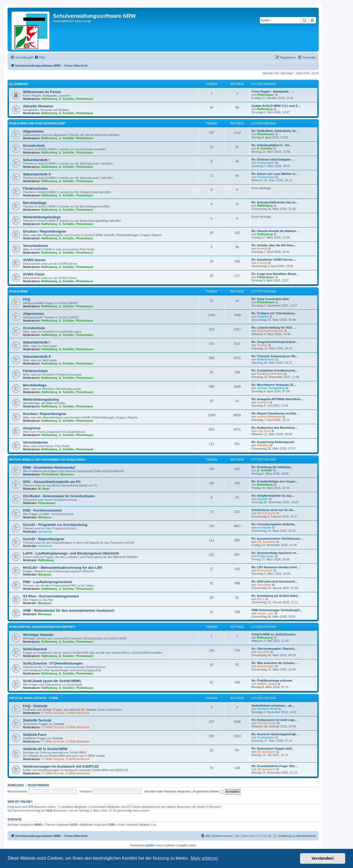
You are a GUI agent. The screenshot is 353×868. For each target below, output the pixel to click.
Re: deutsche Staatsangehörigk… (275, 734)
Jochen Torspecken (271, 388)
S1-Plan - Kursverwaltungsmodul (51, 596)
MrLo (261, 599)
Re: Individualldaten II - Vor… (272, 145)
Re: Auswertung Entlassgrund (273, 442)
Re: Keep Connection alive (270, 299)
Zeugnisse (32, 428)
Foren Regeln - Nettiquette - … (273, 91)
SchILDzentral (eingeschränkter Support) (42, 627)
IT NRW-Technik (53, 713)
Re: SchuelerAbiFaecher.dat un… (275, 202)
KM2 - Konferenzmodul (42, 510)
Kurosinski (265, 570)
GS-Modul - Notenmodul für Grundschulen (59, 496)
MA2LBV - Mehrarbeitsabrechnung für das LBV (63, 568)
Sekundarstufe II (37, 174)
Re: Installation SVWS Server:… (274, 260)
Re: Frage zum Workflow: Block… (275, 274)
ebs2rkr (263, 499)
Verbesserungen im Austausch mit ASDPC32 (61, 766)
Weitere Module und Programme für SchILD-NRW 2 (47, 460)
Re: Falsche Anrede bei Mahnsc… (275, 231)
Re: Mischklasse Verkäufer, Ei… (274, 385)
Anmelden (16, 785)
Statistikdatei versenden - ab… (273, 706)
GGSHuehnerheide (270, 331)
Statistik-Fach (35, 735)
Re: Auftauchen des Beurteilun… (275, 428)
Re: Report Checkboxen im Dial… (275, 413)
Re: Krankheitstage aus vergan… (275, 481)
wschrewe (45, 532)
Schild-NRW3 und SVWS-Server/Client (37, 123)
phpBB (149, 845)
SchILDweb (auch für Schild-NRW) (52, 681)
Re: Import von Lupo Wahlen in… (275, 174)
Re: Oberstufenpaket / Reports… (274, 649)
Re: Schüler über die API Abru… (274, 245)
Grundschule (34, 146)
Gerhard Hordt (267, 709)
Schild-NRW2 (18, 292)
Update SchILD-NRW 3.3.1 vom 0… (276, 106)
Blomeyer (67, 474)
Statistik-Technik (37, 720)
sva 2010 (263, 652)
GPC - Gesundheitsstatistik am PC (52, 482)
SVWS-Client (34, 274)
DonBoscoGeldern (270, 374)
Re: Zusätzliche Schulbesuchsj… (275, 370)
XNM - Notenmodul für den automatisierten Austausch (69, 610)
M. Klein (44, 489)
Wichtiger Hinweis (38, 635)
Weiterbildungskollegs (42, 217)
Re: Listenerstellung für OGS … (274, 328)
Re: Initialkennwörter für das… (273, 496)
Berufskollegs (35, 203)
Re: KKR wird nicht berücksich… (275, 581)
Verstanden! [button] (323, 858)
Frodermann (266, 163)
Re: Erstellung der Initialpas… (273, 467)
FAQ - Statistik (35, 706)
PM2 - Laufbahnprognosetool (48, 582)
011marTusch (267, 723)
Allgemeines (19, 84)
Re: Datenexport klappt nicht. (272, 748)
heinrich (263, 402)
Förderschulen (35, 188)
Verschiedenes (35, 246)
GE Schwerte (266, 513)
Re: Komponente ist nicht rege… (275, 720)
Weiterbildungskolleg (41, 399)
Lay (154, 825)
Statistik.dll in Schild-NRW (45, 749)
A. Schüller (67, 99)
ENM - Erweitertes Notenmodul (49, 467)
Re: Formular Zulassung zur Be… (275, 356)
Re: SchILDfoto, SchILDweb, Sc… (275, 131)
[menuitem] (40, 57)
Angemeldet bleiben (208, 791)
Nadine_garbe (267, 684)
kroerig (262, 249)
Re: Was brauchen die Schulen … (275, 663)
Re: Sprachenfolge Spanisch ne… (275, 553)
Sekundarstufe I (36, 160)
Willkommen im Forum (42, 92)
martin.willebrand (269, 417)
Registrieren (38, 785)
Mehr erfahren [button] (205, 858)
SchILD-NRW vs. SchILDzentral (273, 634)
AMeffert (263, 445)
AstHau (262, 345)
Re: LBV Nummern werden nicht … (276, 567)
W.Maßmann (266, 359)
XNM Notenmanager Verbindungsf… (277, 610)
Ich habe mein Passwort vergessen (168, 791)
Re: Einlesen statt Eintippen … (273, 159)
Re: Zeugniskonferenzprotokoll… (275, 342)
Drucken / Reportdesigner (45, 231)
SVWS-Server (34, 260)
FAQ (27, 299)
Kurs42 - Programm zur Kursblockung (55, 525)
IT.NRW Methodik (78, 713)
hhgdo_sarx (265, 613)
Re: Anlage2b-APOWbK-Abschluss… (278, 399)
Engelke (263, 316)
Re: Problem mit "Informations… (274, 313)
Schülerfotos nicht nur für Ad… (273, 510)
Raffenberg (49, 99)
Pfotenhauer (85, 99)
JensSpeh (264, 585)
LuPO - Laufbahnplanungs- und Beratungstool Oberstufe (71, 553)
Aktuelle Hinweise (38, 106)
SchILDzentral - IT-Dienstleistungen (53, 663)
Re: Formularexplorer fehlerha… (274, 524)
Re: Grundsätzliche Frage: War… (275, 766)
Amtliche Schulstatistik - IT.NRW (33, 698)
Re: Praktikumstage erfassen (272, 680)
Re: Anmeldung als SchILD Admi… (276, 596)
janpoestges (266, 666)
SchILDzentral (35, 649)
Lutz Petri (264, 431)
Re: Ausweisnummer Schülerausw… (277, 539)
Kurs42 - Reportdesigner (44, 539)
